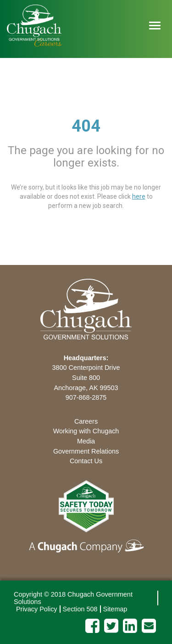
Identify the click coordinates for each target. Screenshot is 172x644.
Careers (86, 421)
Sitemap (115, 609)
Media (86, 441)
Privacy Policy (37, 609)
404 (86, 126)
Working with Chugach (86, 431)
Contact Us (86, 461)
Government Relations (86, 451)
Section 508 (80, 609)
